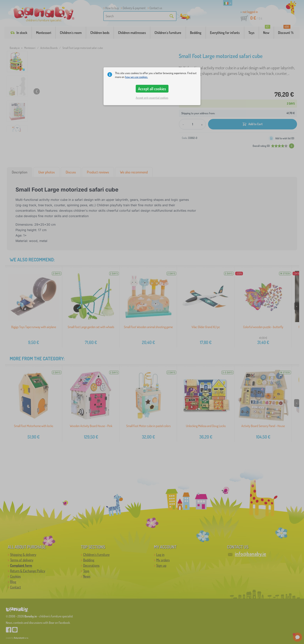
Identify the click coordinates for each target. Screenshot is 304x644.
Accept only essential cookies (152, 98)
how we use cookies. (136, 77)
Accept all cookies (152, 89)
